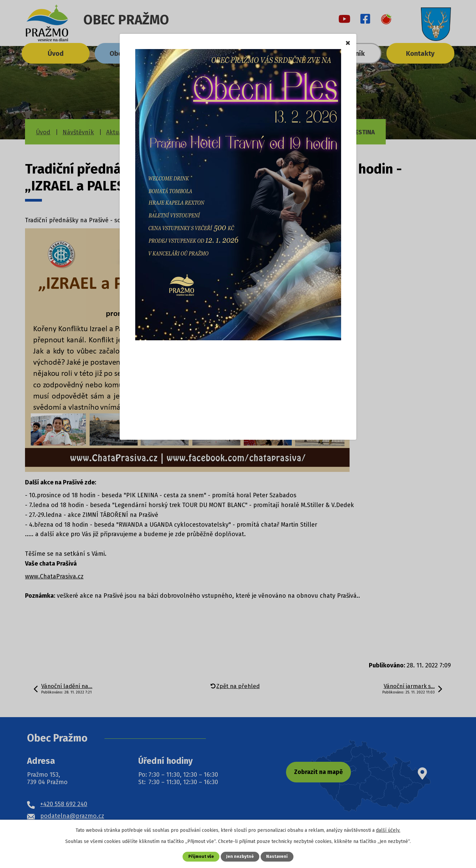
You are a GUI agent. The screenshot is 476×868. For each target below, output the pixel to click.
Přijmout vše (201, 856)
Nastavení (278, 856)
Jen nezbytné (241, 856)
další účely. (388, 830)
